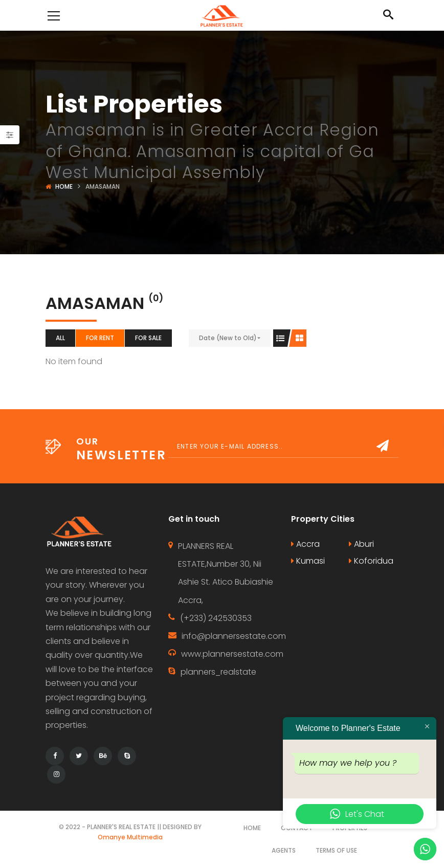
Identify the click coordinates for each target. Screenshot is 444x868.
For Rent (100, 338)
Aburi (361, 544)
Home (64, 186)
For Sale (148, 338)
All (60, 338)
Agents (284, 850)
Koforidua (371, 561)
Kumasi (308, 561)
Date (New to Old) (228, 338)
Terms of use (336, 850)
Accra (305, 544)
